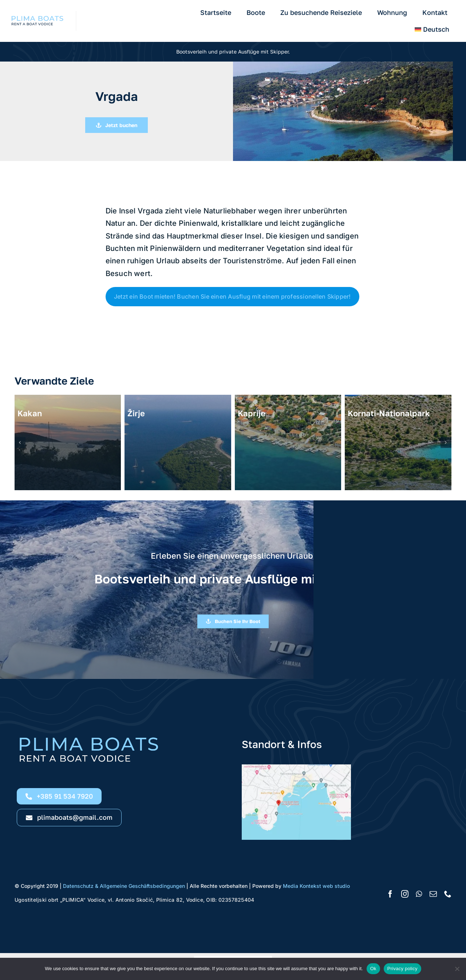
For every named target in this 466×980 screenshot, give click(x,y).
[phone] (448, 894)
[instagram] (405, 894)
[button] (20, 442)
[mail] (433, 894)
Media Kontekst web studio (316, 886)
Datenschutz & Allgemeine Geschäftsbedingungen (125, 886)
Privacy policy (402, 969)
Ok (373, 969)
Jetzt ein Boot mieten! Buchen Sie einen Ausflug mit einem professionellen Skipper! (232, 296)
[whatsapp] (419, 894)
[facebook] (390, 894)
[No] (457, 969)
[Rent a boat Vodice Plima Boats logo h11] (38, 14)
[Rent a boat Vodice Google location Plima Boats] (296, 767)
